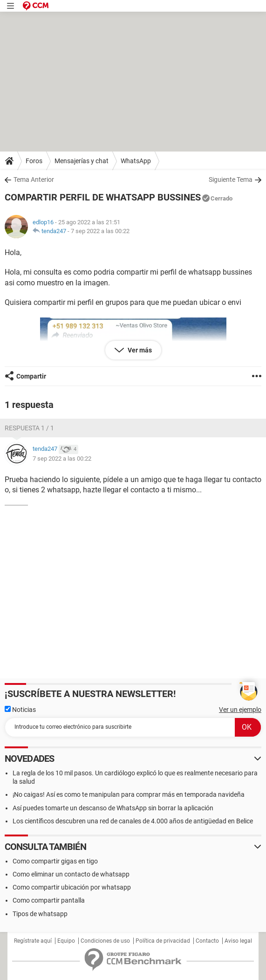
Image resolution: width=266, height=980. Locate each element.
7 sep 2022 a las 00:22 (100, 231)
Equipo (66, 941)
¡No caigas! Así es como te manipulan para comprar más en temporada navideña (129, 794)
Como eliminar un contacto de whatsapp (71, 874)
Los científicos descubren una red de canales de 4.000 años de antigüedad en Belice (133, 821)
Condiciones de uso (105, 941)
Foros (34, 161)
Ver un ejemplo (240, 710)
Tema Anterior (34, 179)
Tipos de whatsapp (40, 914)
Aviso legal (238, 941)
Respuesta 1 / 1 (29, 428)
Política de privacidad (163, 941)
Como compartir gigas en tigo (55, 861)
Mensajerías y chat (82, 161)
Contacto (207, 941)
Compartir (31, 376)
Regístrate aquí (33, 941)
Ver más (139, 350)
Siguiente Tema (231, 179)
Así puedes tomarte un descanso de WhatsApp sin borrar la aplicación (113, 808)
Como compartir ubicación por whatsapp (72, 887)
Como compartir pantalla (49, 900)
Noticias (20, 710)
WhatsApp (136, 161)
